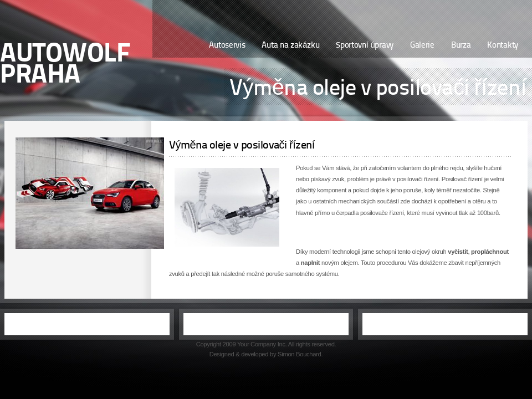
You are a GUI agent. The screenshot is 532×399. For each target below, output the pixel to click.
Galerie (422, 46)
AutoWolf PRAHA (65, 65)
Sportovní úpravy (365, 46)
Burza (461, 46)
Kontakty (503, 46)
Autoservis (227, 46)
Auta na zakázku (290, 46)
